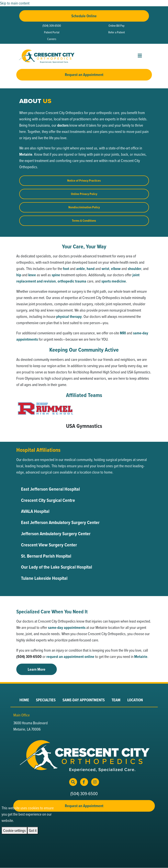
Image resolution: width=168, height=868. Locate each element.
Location (135, 700)
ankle (81, 269)
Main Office (22, 715)
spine (56, 275)
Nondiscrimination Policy (84, 207)
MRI (123, 333)
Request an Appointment (84, 75)
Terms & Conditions (84, 221)
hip (19, 275)
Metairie (26, 154)
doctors (63, 125)
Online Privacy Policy (84, 194)
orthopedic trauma (72, 281)
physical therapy (69, 316)
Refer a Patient (117, 32)
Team (116, 700)
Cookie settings (14, 830)
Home (24, 700)
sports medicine (114, 281)
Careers (52, 39)
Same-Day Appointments (84, 700)
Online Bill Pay (117, 26)
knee (32, 275)
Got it (33, 830)
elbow (116, 269)
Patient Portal (52, 32)
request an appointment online (70, 657)
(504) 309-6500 (52, 26)
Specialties (46, 700)
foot (66, 269)
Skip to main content (15, 3)
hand (91, 269)
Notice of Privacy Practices (84, 181)
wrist (105, 269)
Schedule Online (84, 16)
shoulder (134, 269)
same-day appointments (67, 627)
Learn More (37, 669)
